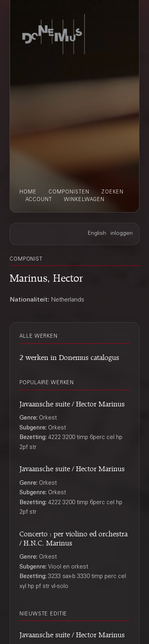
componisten (69, 192)
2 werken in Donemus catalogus (69, 356)
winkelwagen (84, 200)
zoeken (112, 192)
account (39, 200)
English (97, 234)
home (28, 192)
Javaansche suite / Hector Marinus (72, 403)
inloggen (122, 234)
